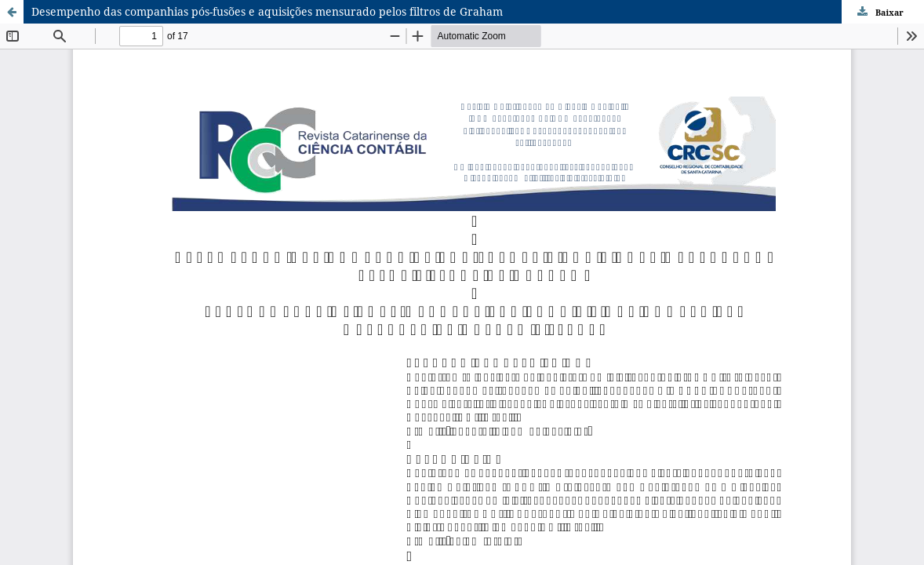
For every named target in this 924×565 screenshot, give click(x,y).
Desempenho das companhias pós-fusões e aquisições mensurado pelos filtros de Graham (267, 11)
